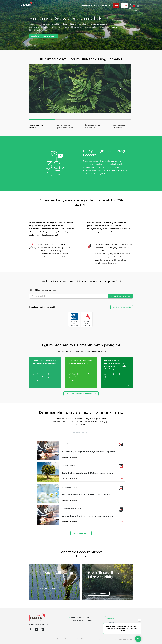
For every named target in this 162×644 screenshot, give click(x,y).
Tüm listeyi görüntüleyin (122, 307)
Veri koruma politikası (62, 639)
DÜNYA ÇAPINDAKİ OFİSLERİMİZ (82, 621)
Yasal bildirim (34, 639)
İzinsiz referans (91, 639)
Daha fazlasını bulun (81, 433)
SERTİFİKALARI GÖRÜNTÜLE (80, 618)
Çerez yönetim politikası (77, 639)
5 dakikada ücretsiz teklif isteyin (44, 36)
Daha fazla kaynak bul (81, 533)
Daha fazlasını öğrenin (47, 589)
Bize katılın (111, 623)
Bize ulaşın (111, 618)
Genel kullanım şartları (47, 639)
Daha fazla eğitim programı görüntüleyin (81, 394)
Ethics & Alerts (101, 639)
